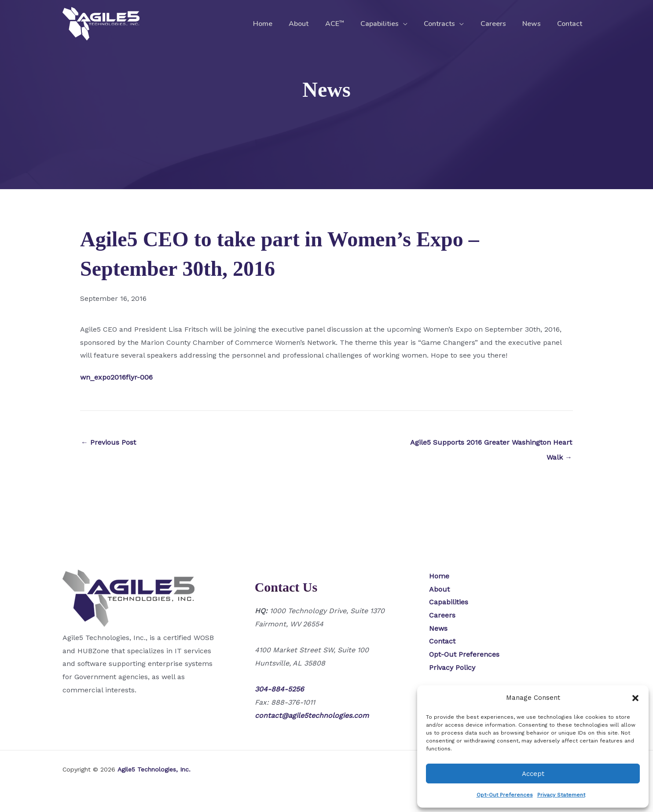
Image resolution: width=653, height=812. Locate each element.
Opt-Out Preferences (505, 795)
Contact (571, 24)
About (314, 24)
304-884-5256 (279, 689)
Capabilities (390, 24)
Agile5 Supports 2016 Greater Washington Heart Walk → (491, 445)
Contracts (448, 24)
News (535, 24)
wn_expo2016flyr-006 (116, 377)
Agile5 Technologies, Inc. (154, 769)
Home (280, 24)
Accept (533, 774)
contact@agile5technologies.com (312, 715)
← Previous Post (108, 442)
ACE (347, 24)
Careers (499, 24)
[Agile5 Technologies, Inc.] (101, 23)
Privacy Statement (561, 795)
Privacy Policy (452, 668)
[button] (635, 698)
